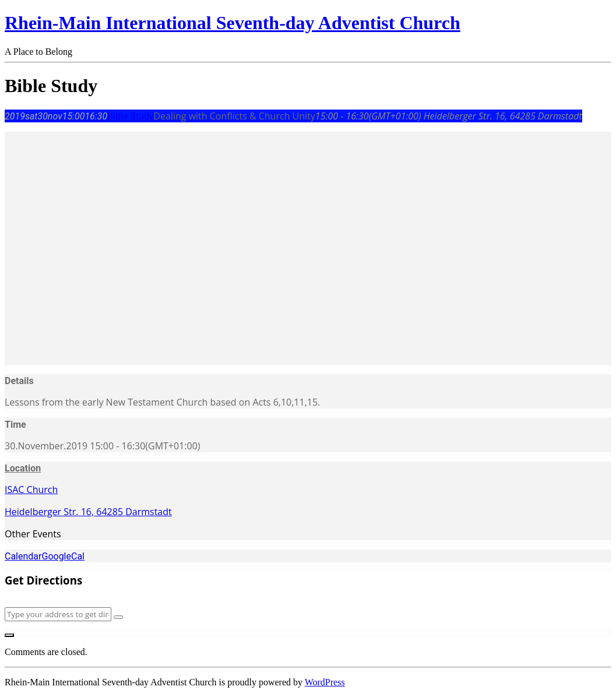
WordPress (325, 682)
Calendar (23, 556)
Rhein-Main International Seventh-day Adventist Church (233, 23)
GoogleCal (63, 556)
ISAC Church (31, 490)
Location (23, 468)
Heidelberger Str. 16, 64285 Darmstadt (88, 512)
